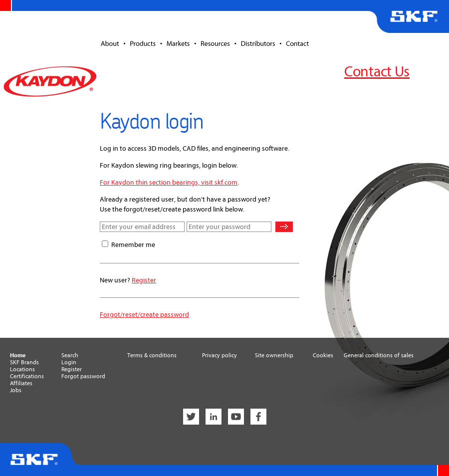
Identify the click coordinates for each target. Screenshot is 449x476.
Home (18, 355)
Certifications (27, 376)
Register (144, 280)
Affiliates (21, 383)
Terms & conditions (152, 355)
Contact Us (377, 72)
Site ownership (274, 355)
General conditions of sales (379, 355)
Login (69, 362)
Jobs (16, 390)
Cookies (323, 355)
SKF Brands (24, 362)
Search (70, 355)
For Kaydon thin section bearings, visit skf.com (169, 182)
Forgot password (83, 376)
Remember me (133, 245)
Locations (22, 369)
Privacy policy (220, 355)
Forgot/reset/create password (144, 315)
